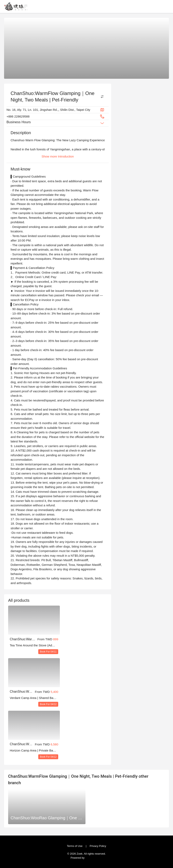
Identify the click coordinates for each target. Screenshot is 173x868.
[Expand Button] (102, 123)
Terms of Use (76, 845)
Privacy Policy (97, 845)
